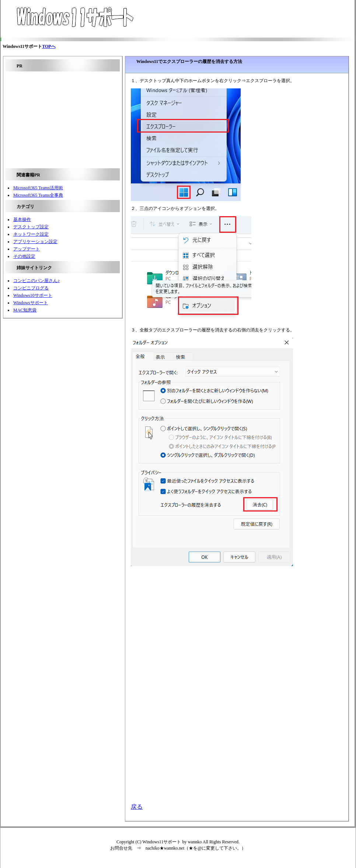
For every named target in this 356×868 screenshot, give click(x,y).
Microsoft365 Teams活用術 (38, 188)
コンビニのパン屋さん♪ (36, 281)
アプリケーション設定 (35, 242)
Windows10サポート (33, 295)
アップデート (27, 249)
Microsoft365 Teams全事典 (38, 195)
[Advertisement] (235, 19)
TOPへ (49, 46)
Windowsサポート (31, 303)
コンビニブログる (31, 288)
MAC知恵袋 (25, 310)
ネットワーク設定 (31, 234)
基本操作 (22, 219)
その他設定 (24, 256)
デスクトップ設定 (31, 227)
